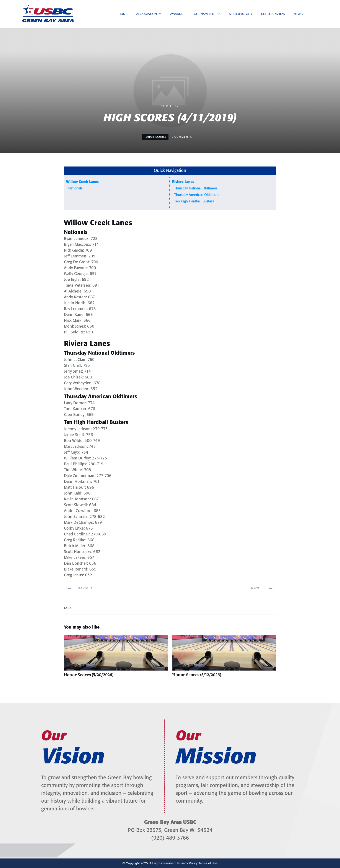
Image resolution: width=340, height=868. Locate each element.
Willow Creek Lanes (82, 182)
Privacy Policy (187, 863)
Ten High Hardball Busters (194, 201)
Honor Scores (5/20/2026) (116, 658)
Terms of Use (208, 863)
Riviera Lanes (183, 182)
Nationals (75, 188)
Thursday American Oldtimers (197, 195)
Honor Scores (155, 137)
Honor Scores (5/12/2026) (224, 658)
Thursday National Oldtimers (196, 188)
